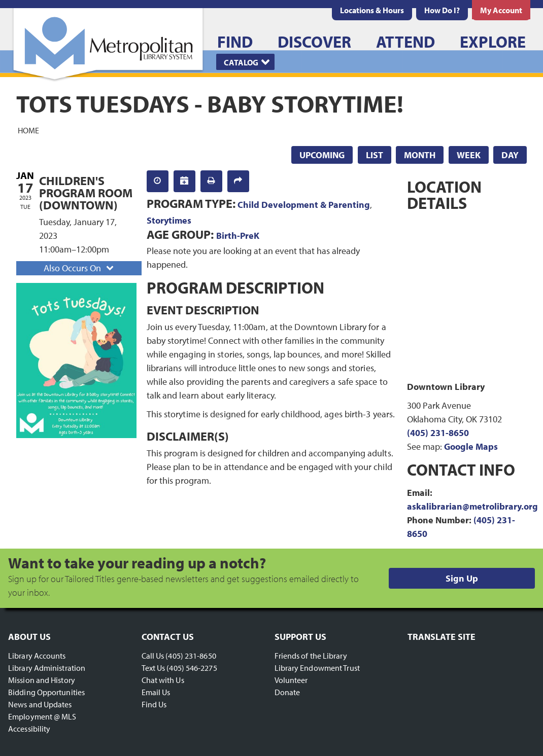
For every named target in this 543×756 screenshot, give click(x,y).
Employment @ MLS (42, 716)
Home (28, 130)
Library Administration (47, 668)
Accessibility (29, 729)
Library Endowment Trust (317, 668)
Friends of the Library (311, 656)
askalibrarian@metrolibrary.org (472, 506)
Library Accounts (37, 656)
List (375, 155)
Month (420, 155)
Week (469, 155)
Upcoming (322, 155)
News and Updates (40, 704)
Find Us (154, 704)
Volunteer (291, 680)
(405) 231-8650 (438, 433)
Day (510, 155)
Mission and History (42, 680)
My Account (501, 10)
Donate (287, 692)
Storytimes (169, 220)
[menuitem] (372, 10)
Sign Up (462, 578)
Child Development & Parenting (304, 205)
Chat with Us (163, 680)
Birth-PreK (238, 236)
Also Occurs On (80, 268)
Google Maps (471, 446)
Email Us (156, 692)
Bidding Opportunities (46, 692)
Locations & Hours (372, 10)
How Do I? (442, 10)
